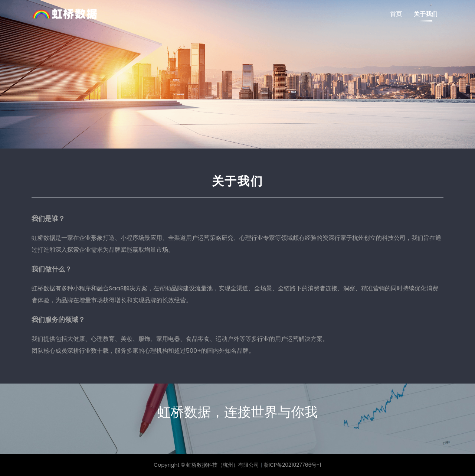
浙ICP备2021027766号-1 (292, 465)
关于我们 (426, 14)
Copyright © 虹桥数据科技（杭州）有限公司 (206, 465)
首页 (396, 14)
